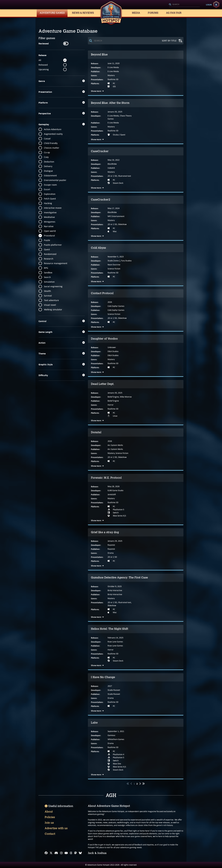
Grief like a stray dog (105, 532)
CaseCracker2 (101, 200)
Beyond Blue (99, 55)
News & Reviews (83, 13)
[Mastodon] (76, 853)
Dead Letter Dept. (103, 384)
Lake (94, 723)
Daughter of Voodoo (104, 339)
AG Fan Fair (174, 13)
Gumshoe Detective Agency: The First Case (119, 578)
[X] (51, 853)
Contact (50, 834)
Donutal (96, 432)
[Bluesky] (80, 853)
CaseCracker (100, 151)
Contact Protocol (102, 293)
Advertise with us (56, 828)
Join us (49, 823)
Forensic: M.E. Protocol (106, 478)
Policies (50, 817)
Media (136, 13)
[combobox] (184, 5)
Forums (153, 13)
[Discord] (56, 853)
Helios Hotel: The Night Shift (110, 629)
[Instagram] (61, 853)
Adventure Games (52, 13)
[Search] (184, 5)
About (49, 812)
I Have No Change (103, 677)
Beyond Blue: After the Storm (110, 103)
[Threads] (71, 853)
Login (209, 5)
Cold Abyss (98, 248)
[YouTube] (66, 853)
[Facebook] (46, 853)
